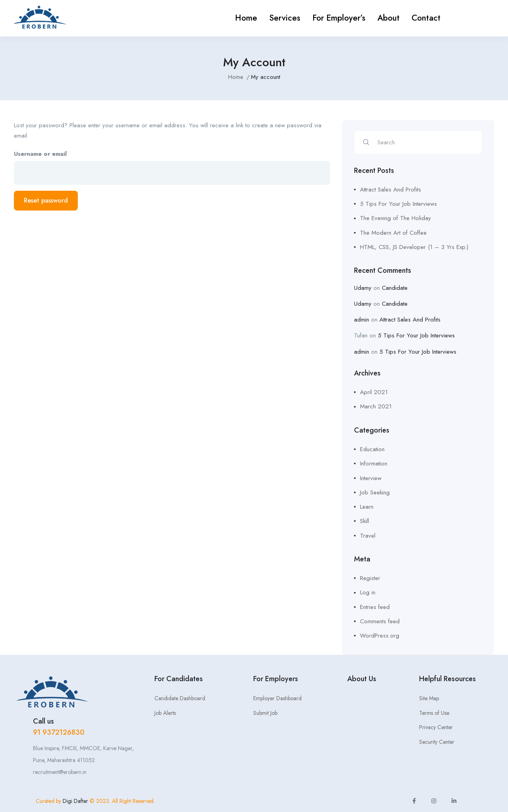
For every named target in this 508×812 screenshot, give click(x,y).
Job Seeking (375, 492)
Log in (368, 592)
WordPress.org (380, 636)
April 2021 (374, 392)
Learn (367, 507)
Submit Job (265, 713)
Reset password (46, 200)
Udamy (363, 288)
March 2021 (376, 406)
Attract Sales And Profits (391, 190)
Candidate (395, 288)
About (389, 18)
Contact (426, 18)
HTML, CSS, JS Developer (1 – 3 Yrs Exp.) (414, 247)
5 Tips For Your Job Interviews (398, 204)
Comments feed (380, 621)
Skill (365, 521)
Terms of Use (434, 713)
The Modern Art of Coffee (393, 233)
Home (246, 18)
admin (362, 320)
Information (374, 463)
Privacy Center (436, 727)
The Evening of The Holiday (395, 218)
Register (370, 578)
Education (372, 449)
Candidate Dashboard (180, 698)
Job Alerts (165, 713)
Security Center (437, 742)
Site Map (429, 698)
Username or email (40, 154)
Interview (371, 478)
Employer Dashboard (277, 698)
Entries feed (375, 607)
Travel (368, 536)
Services (285, 18)
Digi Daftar (76, 801)
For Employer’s (339, 18)
